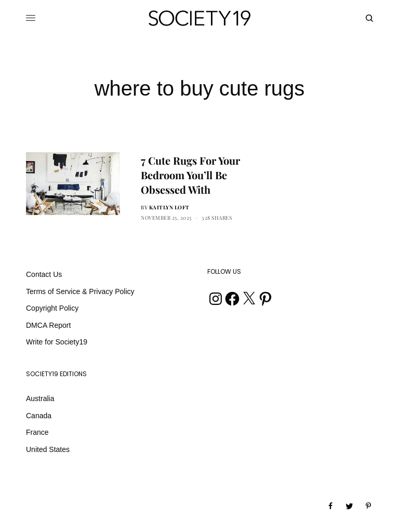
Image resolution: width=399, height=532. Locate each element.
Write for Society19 (57, 342)
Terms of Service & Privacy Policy (80, 291)
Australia (40, 398)
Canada (39, 416)
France (37, 432)
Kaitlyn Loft (169, 207)
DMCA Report (48, 325)
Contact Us (44, 274)
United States (48, 449)
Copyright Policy (52, 308)
